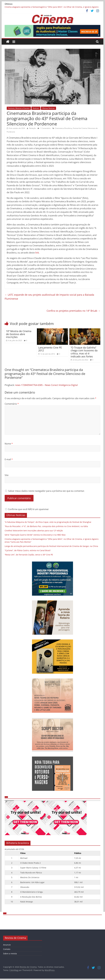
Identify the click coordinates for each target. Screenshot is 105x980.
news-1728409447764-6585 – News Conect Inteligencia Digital (46, 385)
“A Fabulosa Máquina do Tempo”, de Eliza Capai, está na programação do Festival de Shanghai (48, 522)
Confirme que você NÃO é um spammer (27, 509)
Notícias (36, 108)
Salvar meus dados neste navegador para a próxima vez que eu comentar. (46, 491)
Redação (33, 128)
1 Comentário (44, 128)
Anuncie (7, 945)
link (37, 253)
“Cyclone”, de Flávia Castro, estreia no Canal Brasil (28, 550)
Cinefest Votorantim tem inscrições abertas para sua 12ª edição (34, 531)
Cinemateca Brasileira (63, 128)
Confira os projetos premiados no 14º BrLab (73, 311)
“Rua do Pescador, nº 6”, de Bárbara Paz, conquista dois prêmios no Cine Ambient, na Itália (46, 526)
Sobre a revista (10, 954)
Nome (9, 444)
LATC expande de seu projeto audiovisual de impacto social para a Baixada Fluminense (49, 297)
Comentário (12, 404)
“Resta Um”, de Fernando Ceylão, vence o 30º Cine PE (29, 555)
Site (7, 475)
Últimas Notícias (48, 108)
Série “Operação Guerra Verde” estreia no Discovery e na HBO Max (35, 535)
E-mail (9, 459)
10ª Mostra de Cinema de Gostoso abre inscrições (19, 334)
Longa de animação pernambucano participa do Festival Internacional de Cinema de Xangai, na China (51, 546)
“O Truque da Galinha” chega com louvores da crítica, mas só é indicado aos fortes (84, 352)
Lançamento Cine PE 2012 (50, 349)
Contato (7, 949)
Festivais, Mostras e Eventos (19, 108)
